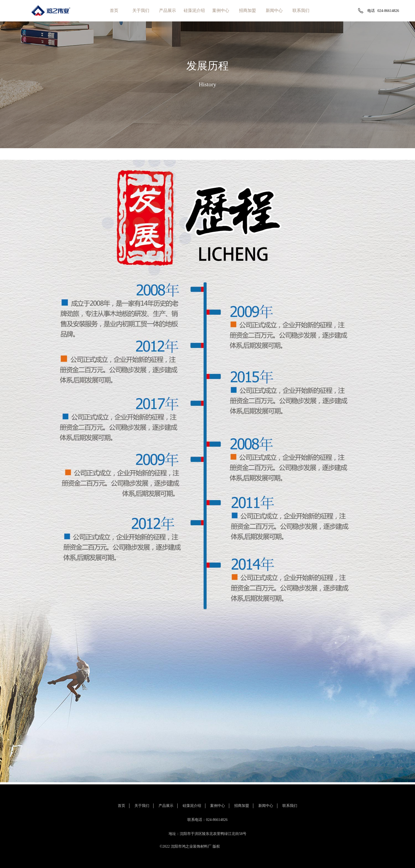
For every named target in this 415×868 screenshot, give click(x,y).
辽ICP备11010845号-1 (238, 846)
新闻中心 (274, 10)
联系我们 (301, 10)
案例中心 (221, 10)
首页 (114, 10)
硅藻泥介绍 (194, 10)
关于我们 (141, 10)
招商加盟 (247, 10)
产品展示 (168, 10)
